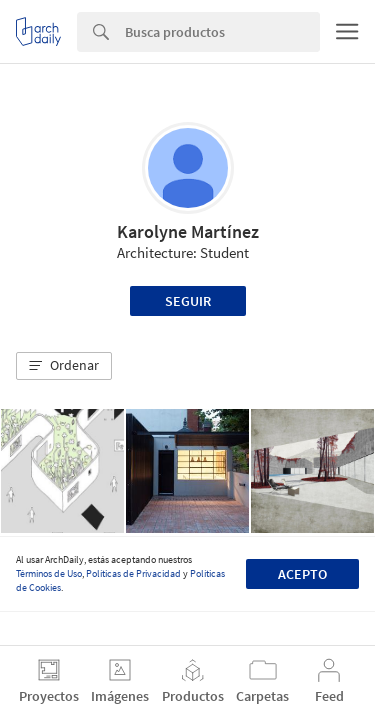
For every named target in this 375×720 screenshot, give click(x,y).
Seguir (188, 301)
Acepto (302, 574)
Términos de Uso (49, 573)
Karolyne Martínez (188, 231)
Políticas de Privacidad (133, 573)
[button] (64, 366)
